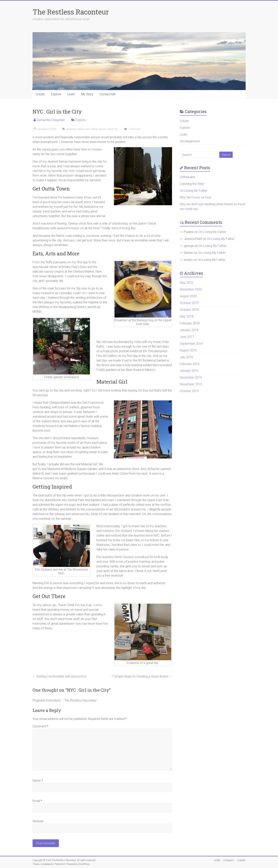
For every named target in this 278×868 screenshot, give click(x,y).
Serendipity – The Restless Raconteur (71, 700)
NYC (88, 129)
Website (38, 821)
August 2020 (188, 296)
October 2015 (189, 391)
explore (81, 129)
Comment (40, 726)
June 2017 (187, 337)
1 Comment (132, 129)
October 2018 (189, 310)
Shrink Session (124, 557)
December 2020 (191, 289)
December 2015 (191, 377)
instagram (229, 860)
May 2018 (187, 316)
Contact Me (108, 94)
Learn (71, 94)
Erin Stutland (123, 531)
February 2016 (190, 364)
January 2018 (189, 330)
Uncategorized (190, 141)
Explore (56, 94)
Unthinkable (188, 177)
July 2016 (186, 357)
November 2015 (191, 384)
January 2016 (189, 371)
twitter (217, 860)
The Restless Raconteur (71, 12)
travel (110, 129)
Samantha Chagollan (51, 120)
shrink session (99, 129)
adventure (71, 129)
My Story (87, 94)
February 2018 (190, 323)
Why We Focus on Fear (196, 197)
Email (37, 801)
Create (40, 94)
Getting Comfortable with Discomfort (59, 676)
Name (38, 781)
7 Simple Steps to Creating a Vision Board (142, 676)
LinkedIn (241, 860)
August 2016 (188, 350)
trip (116, 129)
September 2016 (191, 344)
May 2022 (187, 283)
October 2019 (189, 303)
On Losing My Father (194, 191)
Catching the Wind (192, 184)
